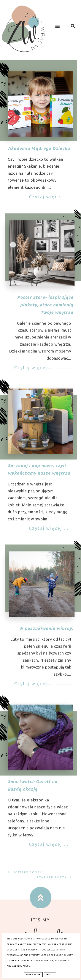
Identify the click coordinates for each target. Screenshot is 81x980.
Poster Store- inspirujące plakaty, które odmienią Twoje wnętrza (45, 308)
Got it (50, 975)
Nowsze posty (27, 872)
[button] (57, 23)
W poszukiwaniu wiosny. (46, 632)
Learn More (33, 975)
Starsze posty (52, 877)
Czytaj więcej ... (48, 197)
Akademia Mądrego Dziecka (39, 148)
